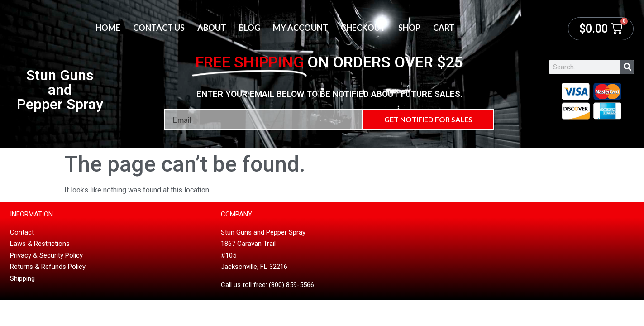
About (212, 28)
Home (108, 28)
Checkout (363, 28)
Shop (409, 28)
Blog (250, 28)
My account (301, 28)
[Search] (627, 67)
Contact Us (159, 28)
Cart (444, 28)
